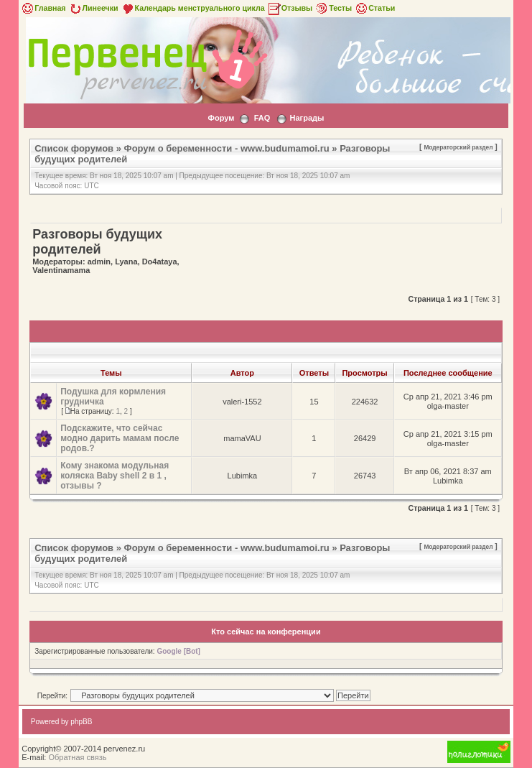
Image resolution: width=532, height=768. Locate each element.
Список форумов (74, 148)
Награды (307, 118)
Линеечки (93, 8)
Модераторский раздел (458, 147)
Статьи (374, 8)
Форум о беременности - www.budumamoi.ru (227, 148)
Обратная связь (77, 757)
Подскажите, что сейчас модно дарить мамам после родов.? (120, 438)
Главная (43, 8)
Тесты (333, 8)
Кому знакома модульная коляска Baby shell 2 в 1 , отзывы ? (115, 476)
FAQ (262, 118)
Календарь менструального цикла (193, 8)
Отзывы (290, 8)
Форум (221, 118)
